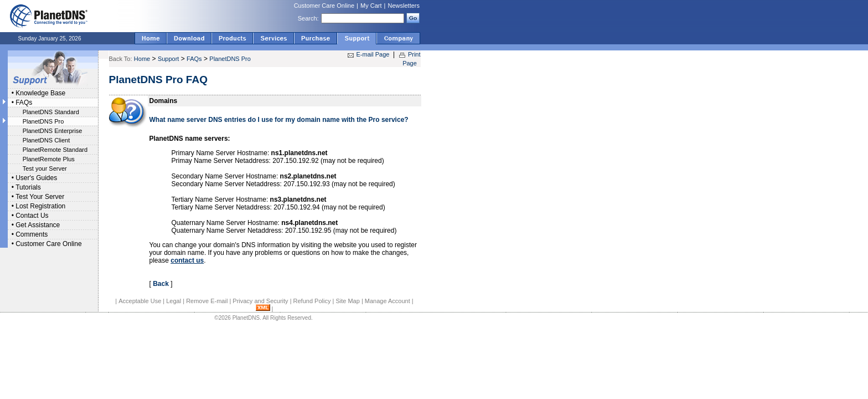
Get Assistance (38, 225)
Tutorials (28, 187)
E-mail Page (373, 54)
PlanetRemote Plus (49, 159)
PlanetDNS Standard (51, 112)
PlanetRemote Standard (55, 150)
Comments (32, 234)
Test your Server (45, 168)
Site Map (347, 301)
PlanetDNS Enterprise (53, 131)
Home (142, 59)
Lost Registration (40, 206)
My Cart (371, 6)
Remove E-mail (207, 301)
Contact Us (32, 216)
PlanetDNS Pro (43, 121)
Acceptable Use (140, 301)
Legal (174, 301)
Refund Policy (312, 301)
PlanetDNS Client (46, 140)
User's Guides (36, 178)
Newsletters (404, 6)
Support (169, 59)
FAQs (24, 103)
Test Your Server (40, 197)
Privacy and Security (260, 301)
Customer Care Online (324, 6)
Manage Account (387, 301)
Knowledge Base (40, 93)
